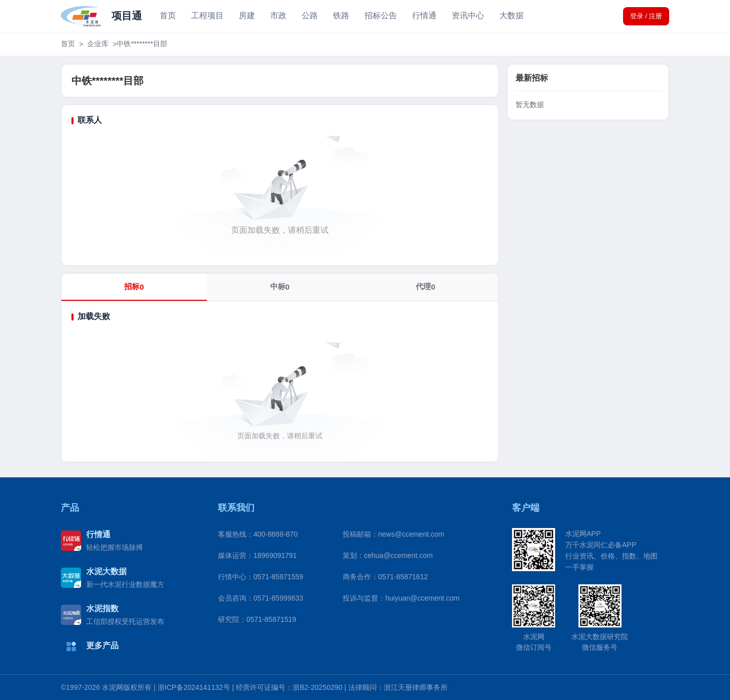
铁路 (341, 15)
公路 (310, 15)
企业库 (98, 44)
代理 (425, 287)
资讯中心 (468, 15)
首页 (168, 15)
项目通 (127, 16)
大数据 (512, 15)
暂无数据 (530, 104)
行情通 (424, 15)
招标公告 (381, 15)
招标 (134, 287)
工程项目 (207, 15)
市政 (278, 15)
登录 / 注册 (646, 16)
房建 (247, 15)
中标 (280, 287)
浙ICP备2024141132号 (194, 687)
